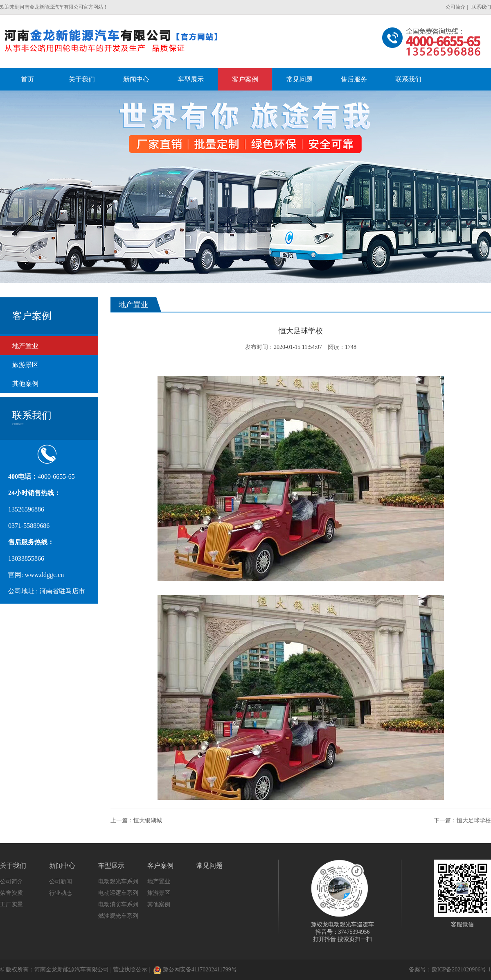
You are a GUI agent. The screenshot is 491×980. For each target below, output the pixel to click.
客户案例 (160, 866)
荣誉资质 (11, 893)
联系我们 (481, 7)
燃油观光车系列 (118, 916)
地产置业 (25, 346)
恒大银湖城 (148, 820)
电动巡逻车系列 (118, 893)
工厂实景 (11, 904)
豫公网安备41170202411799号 (195, 970)
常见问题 (209, 866)
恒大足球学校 (474, 820)
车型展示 (111, 866)
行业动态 (61, 893)
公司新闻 (61, 882)
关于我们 (13, 866)
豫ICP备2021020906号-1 (461, 970)
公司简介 (455, 7)
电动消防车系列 (118, 904)
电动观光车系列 (118, 882)
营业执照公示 (130, 970)
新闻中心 (62, 866)
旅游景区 (25, 365)
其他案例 (25, 384)
